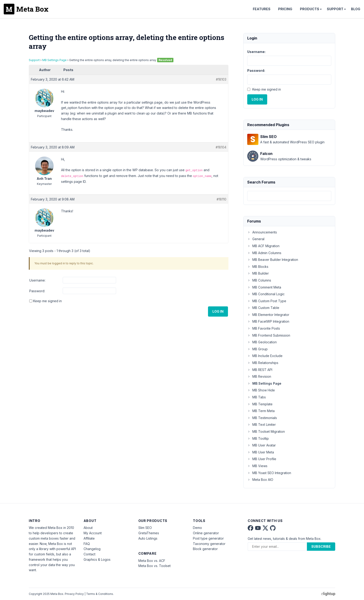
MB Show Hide (261, 390)
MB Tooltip (258, 438)
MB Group (257, 349)
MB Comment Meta (264, 287)
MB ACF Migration (263, 246)
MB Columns (259, 280)
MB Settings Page (54, 60)
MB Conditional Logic (266, 294)
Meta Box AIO (260, 480)
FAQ (87, 544)
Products (310, 9)
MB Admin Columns (264, 253)
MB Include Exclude (265, 356)
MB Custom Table (263, 308)
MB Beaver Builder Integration (273, 260)
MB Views (257, 466)
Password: (37, 291)
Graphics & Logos (97, 559)
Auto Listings (148, 538)
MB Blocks (258, 267)
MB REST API (260, 370)
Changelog (92, 549)
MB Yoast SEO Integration (269, 473)
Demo (197, 528)
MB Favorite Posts (264, 328)
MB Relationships (263, 363)
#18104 (221, 147)
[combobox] (289, 196)
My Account (93, 533)
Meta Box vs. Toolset (154, 566)
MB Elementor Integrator (268, 315)
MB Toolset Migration (266, 431)
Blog (356, 9)
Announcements (262, 232)
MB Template (260, 404)
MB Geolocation (262, 342)
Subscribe (321, 546)
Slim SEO (145, 528)
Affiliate (89, 538)
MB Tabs (257, 397)
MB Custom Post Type (267, 301)
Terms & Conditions (100, 594)
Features (262, 9)
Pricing (285, 9)
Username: (37, 280)
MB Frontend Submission (269, 335)
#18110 (221, 199)
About (88, 528)
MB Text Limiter (262, 425)
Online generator (206, 533)
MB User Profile (262, 459)
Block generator (205, 549)
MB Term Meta (261, 411)
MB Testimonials (262, 418)
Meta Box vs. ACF (152, 561)
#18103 (221, 79)
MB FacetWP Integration (268, 321)
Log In (218, 311)
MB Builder (258, 273)
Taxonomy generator (209, 544)
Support (335, 9)
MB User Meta (261, 452)
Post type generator (208, 538)
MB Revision (259, 376)
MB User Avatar (262, 445)
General (256, 239)
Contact (89, 554)
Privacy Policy (74, 594)
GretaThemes (149, 533)
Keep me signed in (47, 301)
